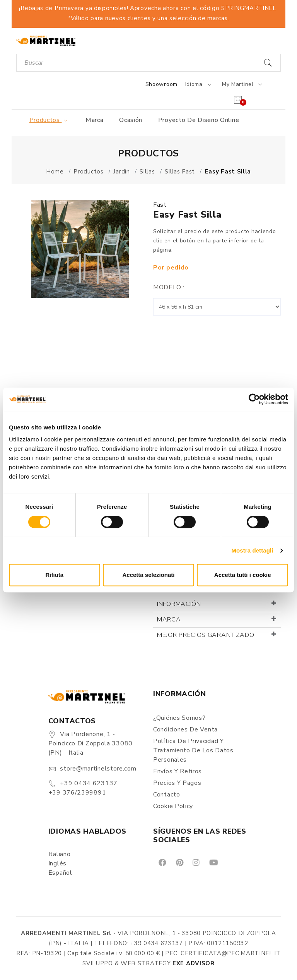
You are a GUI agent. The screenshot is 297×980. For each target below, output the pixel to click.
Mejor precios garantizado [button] (206, 635)
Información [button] (179, 604)
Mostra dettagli (252, 550)
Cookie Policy (173, 806)
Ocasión (131, 120)
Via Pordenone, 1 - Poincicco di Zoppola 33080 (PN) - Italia (90, 743)
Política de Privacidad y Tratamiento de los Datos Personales (193, 750)
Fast (160, 205)
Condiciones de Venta (185, 729)
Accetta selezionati (148, 575)
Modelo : (169, 287)
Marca (95, 120)
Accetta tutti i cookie (243, 575)
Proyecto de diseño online (199, 120)
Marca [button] (169, 620)
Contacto (167, 795)
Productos (50, 120)
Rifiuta (54, 575)
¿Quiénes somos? (179, 718)
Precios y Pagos (177, 783)
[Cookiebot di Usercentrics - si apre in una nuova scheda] (254, 399)
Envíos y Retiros (178, 771)
